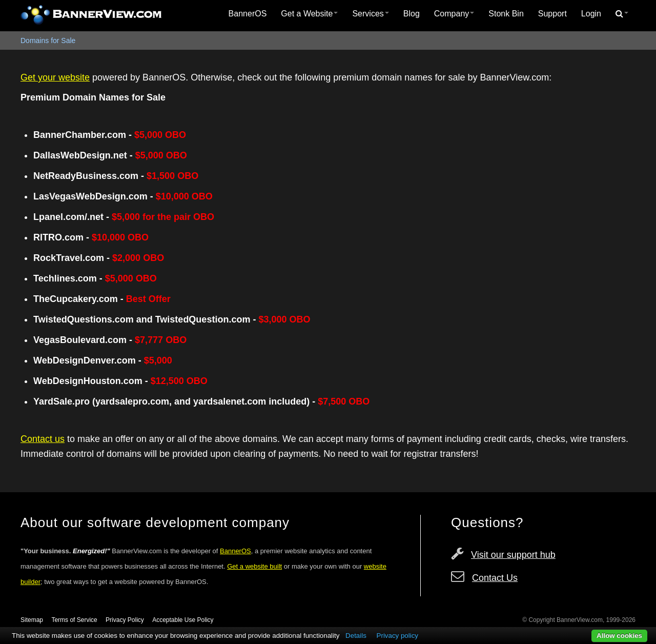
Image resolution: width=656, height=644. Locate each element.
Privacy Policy (125, 620)
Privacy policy (397, 636)
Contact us (43, 439)
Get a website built (254, 566)
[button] (622, 14)
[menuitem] (248, 14)
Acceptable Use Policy (183, 620)
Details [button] (356, 636)
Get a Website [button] (309, 14)
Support (552, 14)
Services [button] (370, 14)
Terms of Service (74, 620)
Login (591, 14)
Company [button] (454, 14)
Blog (412, 14)
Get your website (55, 77)
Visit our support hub (513, 555)
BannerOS (248, 14)
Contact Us (495, 578)
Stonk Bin (506, 14)
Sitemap (32, 620)
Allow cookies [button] (619, 636)
